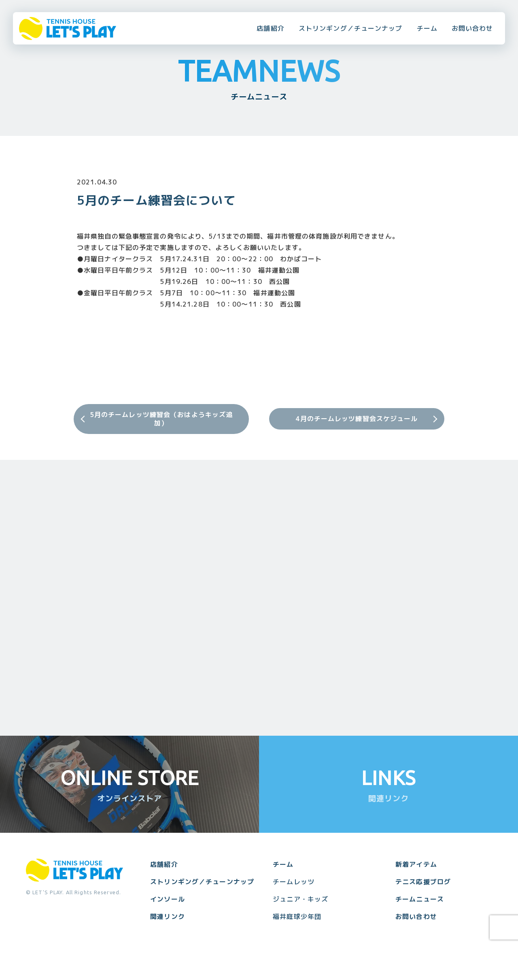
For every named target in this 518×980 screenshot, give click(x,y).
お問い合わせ (472, 28)
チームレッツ (294, 882)
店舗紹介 (270, 28)
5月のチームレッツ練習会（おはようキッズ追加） (161, 419)
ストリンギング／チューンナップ (351, 28)
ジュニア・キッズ (300, 899)
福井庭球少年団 (297, 917)
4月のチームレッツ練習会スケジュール (357, 419)
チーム (427, 28)
